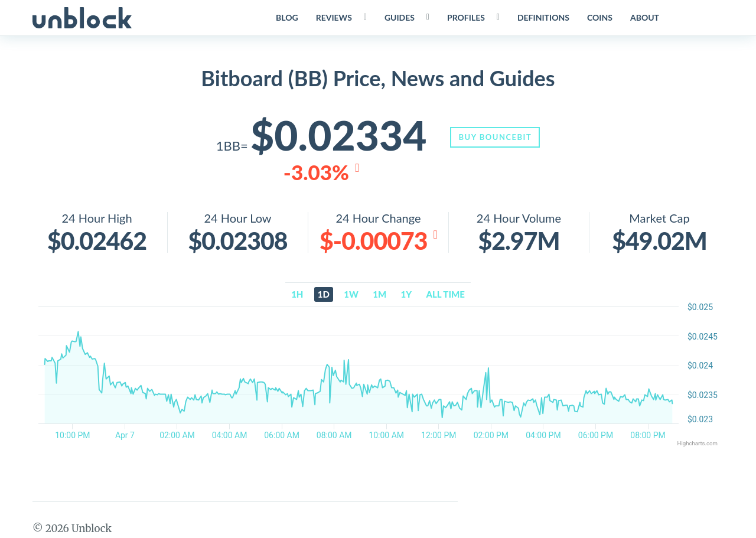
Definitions (543, 17)
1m (379, 294)
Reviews (333, 17)
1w (351, 294)
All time (446, 294)
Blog (286, 17)
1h (297, 294)
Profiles (465, 17)
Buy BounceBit (496, 137)
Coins (599, 17)
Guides (399, 17)
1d (324, 294)
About (644, 17)
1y (407, 294)
